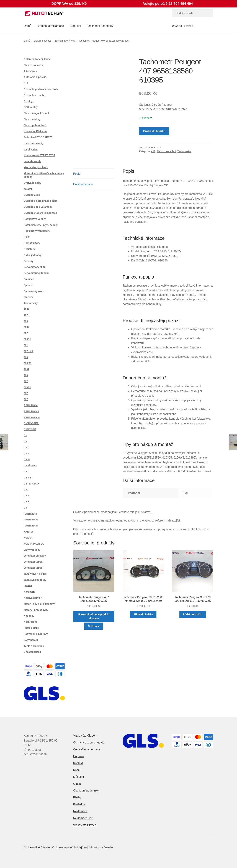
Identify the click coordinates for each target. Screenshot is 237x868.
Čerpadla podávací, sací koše (41, 89)
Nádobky (29, 616)
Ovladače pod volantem (38, 207)
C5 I (26, 489)
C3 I (26, 448)
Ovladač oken (32, 195)
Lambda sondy (33, 161)
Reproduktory (32, 243)
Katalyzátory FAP (34, 598)
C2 (25, 441)
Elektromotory (32, 119)
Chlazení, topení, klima (37, 59)
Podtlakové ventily (35, 219)
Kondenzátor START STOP (39, 155)
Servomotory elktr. (35, 267)
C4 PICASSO (31, 484)
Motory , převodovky (36, 610)
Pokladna (79, 804)
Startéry (28, 297)
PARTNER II (31, 520)
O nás (77, 784)
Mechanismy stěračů (36, 167)
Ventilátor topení (34, 562)
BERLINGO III (32, 417)
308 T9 (28, 363)
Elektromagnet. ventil (36, 113)
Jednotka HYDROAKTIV (38, 137)
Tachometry (61, 41)
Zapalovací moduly (35, 580)
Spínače (29, 285)
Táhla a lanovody (34, 646)
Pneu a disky (31, 628)
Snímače (29, 279)
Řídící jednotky (33, 255)
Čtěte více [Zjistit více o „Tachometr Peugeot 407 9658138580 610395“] (94, 626)
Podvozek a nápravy (36, 634)
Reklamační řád (83, 818)
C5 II (26, 496)
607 (26, 393)
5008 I (27, 387)
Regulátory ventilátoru (37, 231)
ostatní (28, 189)
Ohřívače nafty (32, 183)
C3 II (26, 454)
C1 (25, 435)
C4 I (26, 472)
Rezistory (29, 249)
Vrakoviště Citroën (85, 736)
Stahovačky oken (34, 291)
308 (26, 357)
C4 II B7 (28, 478)
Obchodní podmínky (100, 26)
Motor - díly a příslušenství (39, 604)
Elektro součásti (42, 41)
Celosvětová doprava (87, 749)
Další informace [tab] (83, 184)
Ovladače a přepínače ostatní (41, 201)
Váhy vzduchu (32, 550)
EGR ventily (31, 107)
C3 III (27, 459)
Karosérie (29, 592)
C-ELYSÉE (30, 429)
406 (26, 375)
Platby (77, 797)
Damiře (108, 847)
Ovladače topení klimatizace (40, 213)
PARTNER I (30, 514)
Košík (77, 770)
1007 (26, 309)
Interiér (28, 586)
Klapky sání (31, 149)
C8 (25, 508)
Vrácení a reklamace (51, 26)
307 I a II (29, 351)
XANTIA (28, 532)
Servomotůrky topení (36, 273)
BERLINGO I (31, 405)
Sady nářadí (31, 640)
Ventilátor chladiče (35, 556)
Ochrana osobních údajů (89, 743)
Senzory (29, 261)
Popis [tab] (77, 174)
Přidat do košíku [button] (143, 614)
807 (26, 399)
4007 (26, 369)
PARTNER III (31, 526)
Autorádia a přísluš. (35, 77)
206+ (27, 327)
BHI (26, 83)
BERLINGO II (31, 411)
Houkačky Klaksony (35, 131)
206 (26, 321)
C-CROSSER (31, 423)
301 (26, 345)
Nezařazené (31, 622)
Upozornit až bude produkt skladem (94, 616)
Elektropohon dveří (35, 125)
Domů (28, 26)
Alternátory (30, 71)
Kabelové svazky (34, 143)
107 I (26, 315)
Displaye (29, 101)
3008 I (27, 339)
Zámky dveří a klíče (35, 574)
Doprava (76, 26)
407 (73, 41)
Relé (26, 237)
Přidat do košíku (154, 131)
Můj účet (79, 777)
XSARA (28, 538)
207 (26, 333)
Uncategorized (32, 652)
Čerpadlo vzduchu (34, 95)
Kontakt (78, 763)
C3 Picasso (30, 465)
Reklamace (80, 811)
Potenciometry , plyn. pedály (41, 225)
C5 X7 (27, 502)
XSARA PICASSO (34, 544)
